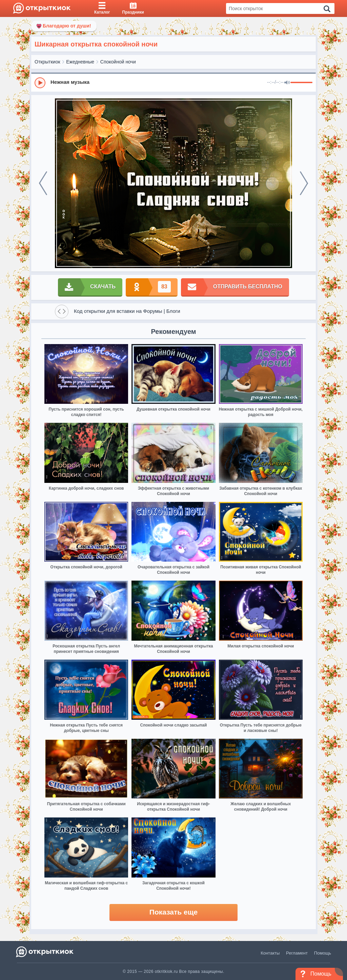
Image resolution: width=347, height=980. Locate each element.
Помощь (323, 953)
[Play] (40, 83)
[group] (173, 82)
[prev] (43, 183)
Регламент (297, 953)
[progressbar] (301, 83)
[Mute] (287, 83)
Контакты (270, 953)
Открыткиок (47, 62)
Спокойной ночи (118, 62)
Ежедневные (80, 62)
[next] (304, 183)
